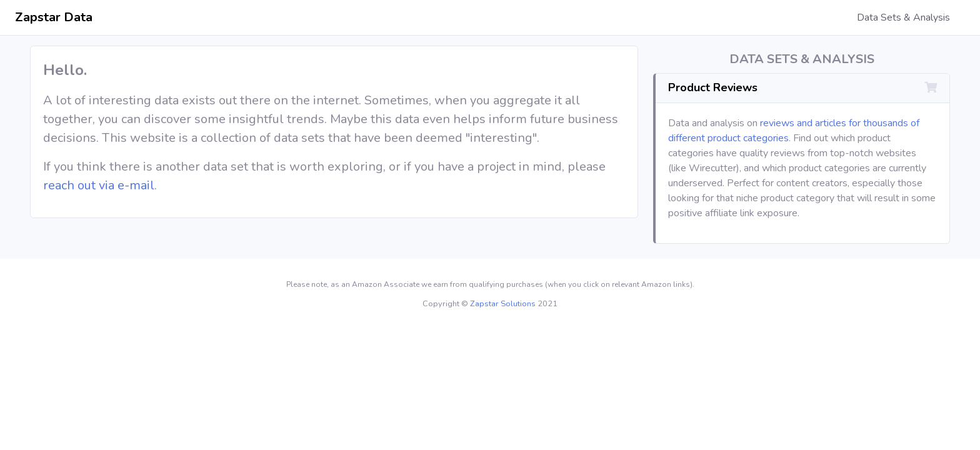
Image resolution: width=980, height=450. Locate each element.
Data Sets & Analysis (903, 17)
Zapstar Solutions (503, 304)
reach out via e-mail (99, 185)
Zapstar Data (54, 17)
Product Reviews (713, 87)
